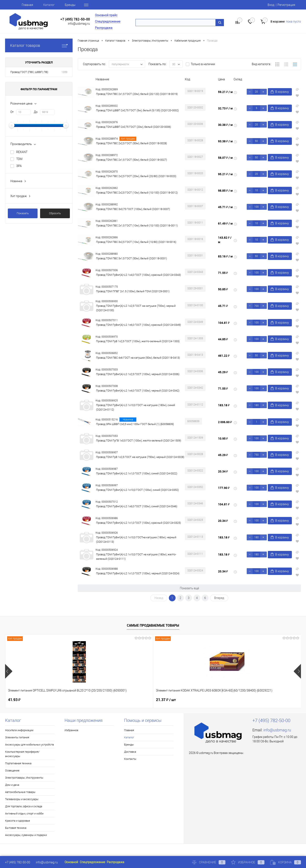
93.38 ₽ (225, 141)
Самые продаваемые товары (153, 625)
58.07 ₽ (225, 158)
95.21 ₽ (225, 174)
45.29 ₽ (223, 372)
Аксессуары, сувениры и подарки (26, 835)
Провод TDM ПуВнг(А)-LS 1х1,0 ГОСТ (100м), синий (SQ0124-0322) (137, 473)
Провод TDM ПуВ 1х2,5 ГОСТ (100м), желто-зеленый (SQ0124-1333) (138, 341)
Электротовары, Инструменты (24, 778)
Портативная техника (18, 763)
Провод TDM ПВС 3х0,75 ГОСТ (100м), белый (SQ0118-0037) (133, 209)
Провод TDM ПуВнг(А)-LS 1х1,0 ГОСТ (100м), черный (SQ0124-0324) (138, 573)
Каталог (49, 5)
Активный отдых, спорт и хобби (24, 813)
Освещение (12, 770)
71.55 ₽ (223, 273)
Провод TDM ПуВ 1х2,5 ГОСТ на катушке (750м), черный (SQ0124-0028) (140, 457)
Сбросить (55, 213)
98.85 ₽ (225, 190)
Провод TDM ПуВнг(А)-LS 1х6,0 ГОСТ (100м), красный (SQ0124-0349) (138, 325)
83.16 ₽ (225, 256)
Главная (27, 5)
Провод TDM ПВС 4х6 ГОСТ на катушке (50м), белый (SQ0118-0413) (138, 358)
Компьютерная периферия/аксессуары (22, 754)
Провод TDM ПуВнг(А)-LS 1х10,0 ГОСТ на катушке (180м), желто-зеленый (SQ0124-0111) (136, 557)
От (12, 112)
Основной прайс (106, 15)
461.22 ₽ (224, 356)
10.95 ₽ (223, 438)
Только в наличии (203, 64)
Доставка (130, 752)
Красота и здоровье (18, 821)
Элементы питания (17, 737)
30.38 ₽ (225, 125)
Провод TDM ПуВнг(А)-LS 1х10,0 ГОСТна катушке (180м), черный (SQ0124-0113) (136, 540)
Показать (23, 213)
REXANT (22, 152)
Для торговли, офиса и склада (24, 806)
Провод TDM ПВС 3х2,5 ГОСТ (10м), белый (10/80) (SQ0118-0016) (136, 242)
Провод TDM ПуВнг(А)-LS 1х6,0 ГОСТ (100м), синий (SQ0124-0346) (137, 506)
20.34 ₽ (223, 471)
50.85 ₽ (223, 289)
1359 (64, 72)
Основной (71, 862)
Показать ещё (189, 588)
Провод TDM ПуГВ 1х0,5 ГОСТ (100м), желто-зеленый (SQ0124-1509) (139, 441)
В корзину (280, 92)
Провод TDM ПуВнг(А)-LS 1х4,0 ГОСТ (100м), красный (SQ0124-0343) (138, 275)
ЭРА (19, 166)
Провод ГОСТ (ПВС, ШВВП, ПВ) (29, 72)
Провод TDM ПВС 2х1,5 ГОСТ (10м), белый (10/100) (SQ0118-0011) (137, 225)
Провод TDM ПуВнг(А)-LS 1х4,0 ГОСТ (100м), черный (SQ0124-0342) (138, 391)
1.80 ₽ (161, 700)
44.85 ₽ (223, 339)
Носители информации (19, 730)
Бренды (70, 5)
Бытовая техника (16, 828)
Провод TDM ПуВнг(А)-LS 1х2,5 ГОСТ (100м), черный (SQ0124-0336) (138, 374)
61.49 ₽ (225, 223)
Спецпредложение (108, 22)
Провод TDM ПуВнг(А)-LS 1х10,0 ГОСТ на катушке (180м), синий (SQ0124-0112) (135, 407)
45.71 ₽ (225, 207)
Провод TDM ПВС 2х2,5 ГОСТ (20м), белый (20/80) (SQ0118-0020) (136, 176)
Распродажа (104, 28)
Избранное (71, 730)
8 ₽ (236, 700)
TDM (19, 159)
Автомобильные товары (20, 792)
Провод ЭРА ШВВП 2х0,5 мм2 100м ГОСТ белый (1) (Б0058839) (135, 424)
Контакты (130, 759)
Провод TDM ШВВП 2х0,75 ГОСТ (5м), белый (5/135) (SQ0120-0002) (137, 110)
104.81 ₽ (224, 323)
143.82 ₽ (225, 240)
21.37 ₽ (92, 700)
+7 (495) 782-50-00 (75, 19)
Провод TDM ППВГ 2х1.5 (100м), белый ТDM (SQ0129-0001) (133, 291)
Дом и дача (12, 785)
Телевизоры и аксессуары (22, 799)
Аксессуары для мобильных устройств (29, 745)
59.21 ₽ (225, 92)
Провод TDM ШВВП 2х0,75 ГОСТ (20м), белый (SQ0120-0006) (133, 127)
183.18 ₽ (224, 405)
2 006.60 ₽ (225, 422)
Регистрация (286, 5)
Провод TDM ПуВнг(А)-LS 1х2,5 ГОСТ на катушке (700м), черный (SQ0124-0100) (136, 308)
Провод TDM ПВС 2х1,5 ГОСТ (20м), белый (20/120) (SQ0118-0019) (137, 94)
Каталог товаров (39, 45)
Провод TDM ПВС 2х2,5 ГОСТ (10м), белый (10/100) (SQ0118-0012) (137, 193)
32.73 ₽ (225, 108)
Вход (271, 5)
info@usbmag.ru (79, 24)
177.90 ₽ (224, 488)
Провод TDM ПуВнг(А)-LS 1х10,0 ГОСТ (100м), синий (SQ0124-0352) (137, 490)
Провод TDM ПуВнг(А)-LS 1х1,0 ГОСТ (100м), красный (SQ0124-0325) (138, 523)
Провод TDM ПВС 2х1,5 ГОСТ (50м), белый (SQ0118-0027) (131, 160)
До (36, 112)
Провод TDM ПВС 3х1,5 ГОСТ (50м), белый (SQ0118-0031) (131, 258)
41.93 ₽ (14, 700)
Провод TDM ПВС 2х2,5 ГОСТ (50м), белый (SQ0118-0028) (131, 143)
